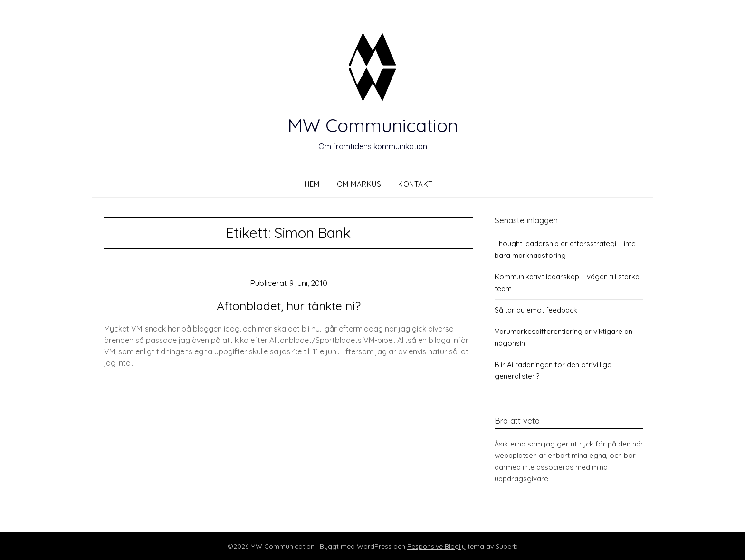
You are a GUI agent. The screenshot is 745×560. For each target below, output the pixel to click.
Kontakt (415, 184)
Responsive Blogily (436, 546)
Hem (312, 184)
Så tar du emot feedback (536, 310)
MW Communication (372, 123)
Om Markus (359, 184)
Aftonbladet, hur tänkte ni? (288, 305)
